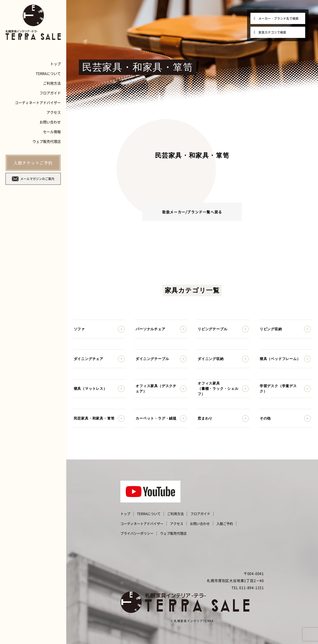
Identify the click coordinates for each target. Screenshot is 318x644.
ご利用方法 (52, 83)
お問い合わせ (50, 122)
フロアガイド (50, 93)
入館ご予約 (225, 524)
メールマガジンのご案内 (33, 179)
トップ (55, 64)
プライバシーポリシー (137, 533)
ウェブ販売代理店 (47, 141)
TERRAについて (48, 73)
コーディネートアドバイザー (38, 103)
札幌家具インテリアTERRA (194, 621)
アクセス (54, 112)
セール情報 (52, 132)
